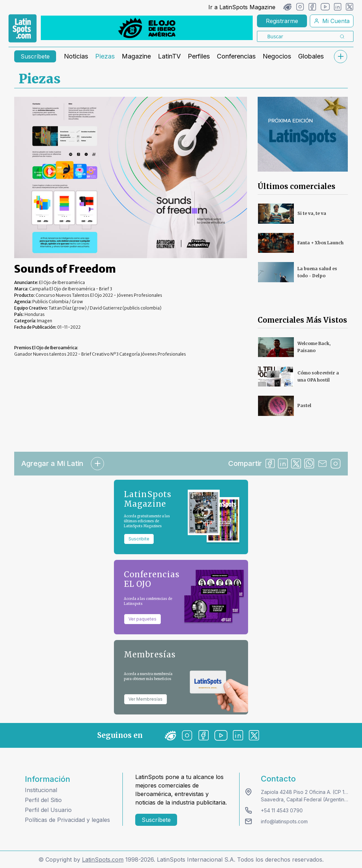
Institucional (41, 790)
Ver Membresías (146, 699)
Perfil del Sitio (43, 800)
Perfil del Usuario (48, 810)
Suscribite (139, 539)
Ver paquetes (142, 619)
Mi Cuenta (332, 21)
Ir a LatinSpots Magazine (242, 7)
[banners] (147, 28)
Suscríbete (35, 56)
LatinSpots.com (103, 859)
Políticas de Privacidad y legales (67, 820)
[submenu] (340, 57)
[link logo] (23, 28)
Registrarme (282, 21)
